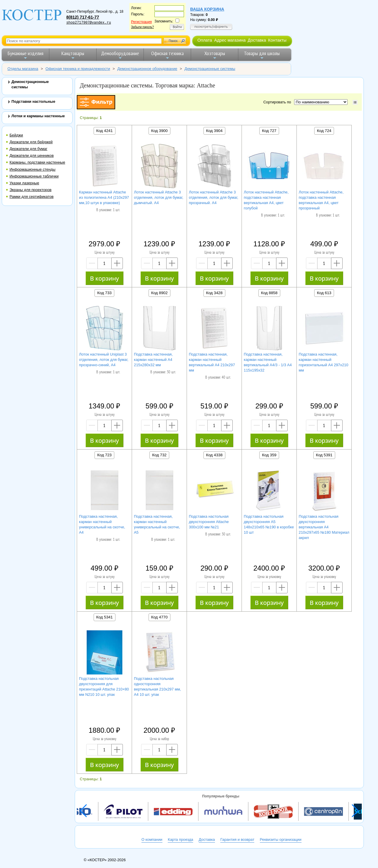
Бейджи (16, 135)
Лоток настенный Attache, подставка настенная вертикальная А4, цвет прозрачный (321, 200)
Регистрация (141, 22)
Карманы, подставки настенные (37, 162)
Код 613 (324, 293)
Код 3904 (214, 131)
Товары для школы (262, 55)
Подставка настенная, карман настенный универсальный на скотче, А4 (102, 524)
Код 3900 (159, 131)
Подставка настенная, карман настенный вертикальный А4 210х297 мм (212, 362)
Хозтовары (215, 55)
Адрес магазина (230, 40)
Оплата (205, 40)
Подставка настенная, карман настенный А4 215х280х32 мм (153, 360)
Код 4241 (105, 131)
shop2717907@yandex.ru (88, 23)
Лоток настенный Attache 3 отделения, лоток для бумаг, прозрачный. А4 (214, 197)
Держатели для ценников (32, 155)
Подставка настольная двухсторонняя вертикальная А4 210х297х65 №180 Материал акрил (324, 527)
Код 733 (104, 293)
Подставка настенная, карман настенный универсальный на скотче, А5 (157, 524)
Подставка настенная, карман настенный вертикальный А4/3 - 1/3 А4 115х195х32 (268, 362)
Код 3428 (214, 293)
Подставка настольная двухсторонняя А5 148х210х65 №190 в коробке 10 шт (269, 524)
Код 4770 (159, 617)
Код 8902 (159, 293)
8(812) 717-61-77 (83, 17)
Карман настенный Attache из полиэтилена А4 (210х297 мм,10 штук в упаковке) (104, 197)
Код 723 (104, 455)
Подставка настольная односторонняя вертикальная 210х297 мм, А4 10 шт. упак (158, 687)
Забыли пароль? (142, 27)
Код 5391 (324, 455)
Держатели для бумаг (28, 149)
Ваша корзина (207, 9)
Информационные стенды (32, 169)
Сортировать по (278, 102)
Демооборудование (120, 55)
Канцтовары (73, 55)
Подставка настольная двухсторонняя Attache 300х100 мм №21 (209, 522)
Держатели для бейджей (31, 142)
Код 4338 (214, 455)
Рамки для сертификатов (31, 197)
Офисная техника (167, 55)
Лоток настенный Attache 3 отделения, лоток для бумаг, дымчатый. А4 (159, 197)
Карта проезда (180, 839)
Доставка (257, 40)
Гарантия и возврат (237, 839)
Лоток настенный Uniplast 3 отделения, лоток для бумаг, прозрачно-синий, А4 (104, 360)
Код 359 (269, 455)
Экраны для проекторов (30, 190)
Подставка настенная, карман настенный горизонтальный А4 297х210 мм (324, 362)
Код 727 (269, 131)
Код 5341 (105, 617)
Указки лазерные (24, 183)
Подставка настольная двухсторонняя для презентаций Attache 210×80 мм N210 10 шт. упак (104, 687)
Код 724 (324, 131)
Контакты (277, 40)
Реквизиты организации (281, 839)
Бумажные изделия (26, 55)
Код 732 (159, 455)
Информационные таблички (34, 176)
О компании (152, 839)
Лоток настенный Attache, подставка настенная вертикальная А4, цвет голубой (266, 200)
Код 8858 (269, 293)
